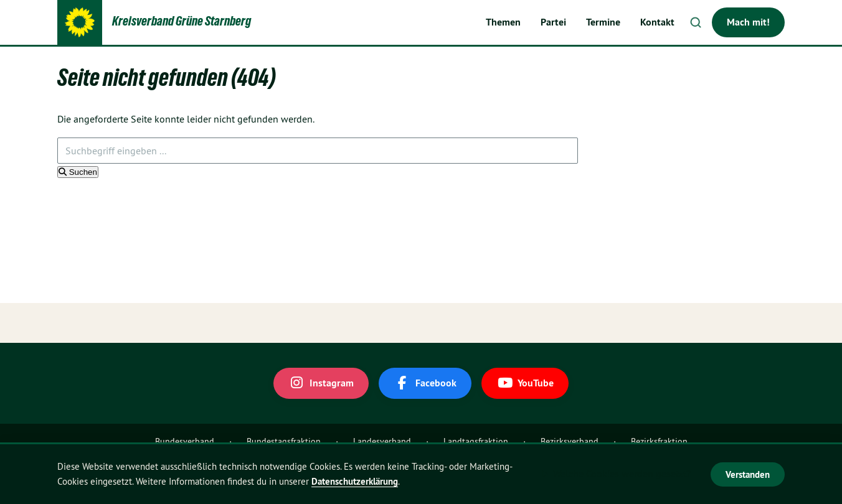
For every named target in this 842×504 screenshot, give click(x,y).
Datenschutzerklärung (355, 481)
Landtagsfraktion (476, 441)
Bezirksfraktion (659, 441)
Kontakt (657, 22)
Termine (603, 22)
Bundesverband (185, 441)
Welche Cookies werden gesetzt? (622, 474)
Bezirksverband (570, 441)
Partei (553, 22)
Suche (696, 22)
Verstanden (748, 474)
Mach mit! (748, 22)
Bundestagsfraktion (284, 441)
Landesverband (382, 441)
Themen (503, 22)
